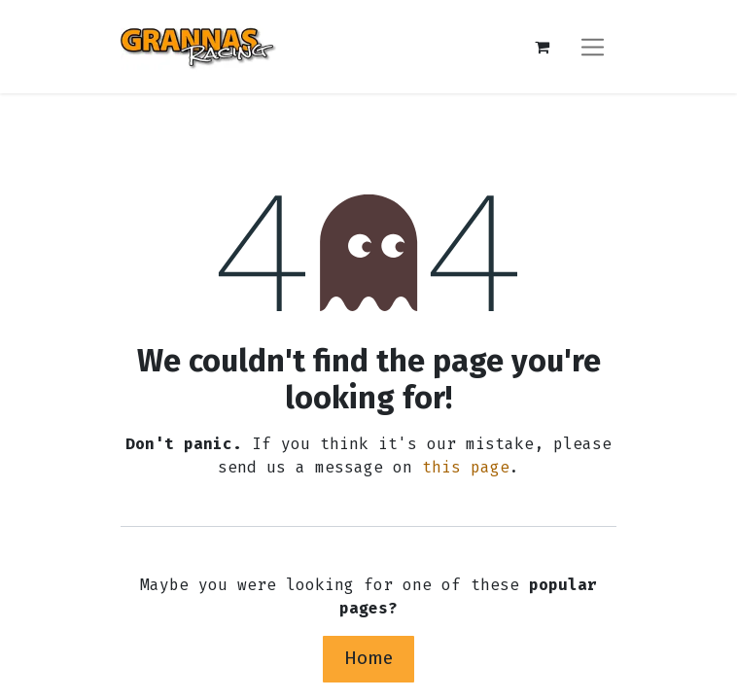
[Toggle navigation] (593, 46)
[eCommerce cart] (542, 47)
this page (466, 467)
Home (368, 658)
